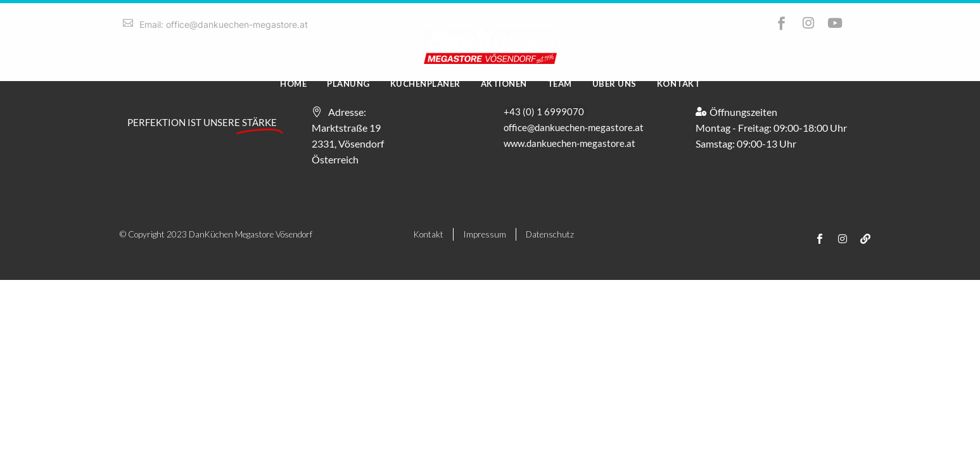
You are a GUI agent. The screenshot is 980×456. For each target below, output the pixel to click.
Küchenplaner (425, 84)
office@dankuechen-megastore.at (574, 127)
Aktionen (504, 84)
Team (560, 84)
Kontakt (679, 84)
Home (293, 84)
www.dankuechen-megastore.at (570, 143)
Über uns (614, 84)
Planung (348, 84)
